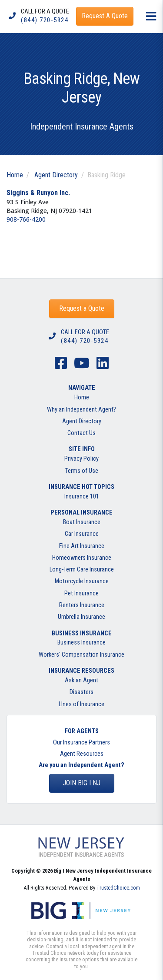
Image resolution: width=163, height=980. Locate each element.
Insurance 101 (82, 497)
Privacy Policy (81, 459)
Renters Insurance (82, 605)
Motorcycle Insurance (82, 581)
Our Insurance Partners (81, 742)
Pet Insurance (81, 593)
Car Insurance (82, 534)
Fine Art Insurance (82, 546)
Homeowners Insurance (82, 558)
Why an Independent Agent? (81, 410)
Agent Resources (82, 754)
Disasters (81, 692)
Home (15, 175)
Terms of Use (82, 471)
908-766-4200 (26, 219)
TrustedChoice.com (118, 888)
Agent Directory (56, 175)
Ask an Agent (81, 680)
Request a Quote (82, 308)
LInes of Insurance (81, 704)
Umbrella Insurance (81, 617)
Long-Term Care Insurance (82, 570)
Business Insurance (81, 643)
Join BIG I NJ (81, 783)
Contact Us (81, 433)
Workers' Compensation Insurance (81, 655)
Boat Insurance (82, 522)
